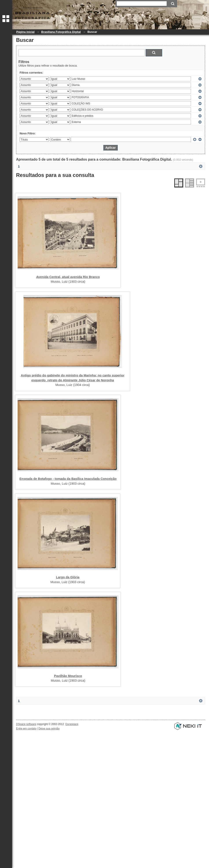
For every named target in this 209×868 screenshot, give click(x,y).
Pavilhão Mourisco (68, 676)
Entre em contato (26, 729)
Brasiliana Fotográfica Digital (61, 32)
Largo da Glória (68, 577)
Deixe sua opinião (49, 729)
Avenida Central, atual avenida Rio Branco (68, 277)
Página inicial (25, 32)
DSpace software (26, 724)
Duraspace (72, 724)
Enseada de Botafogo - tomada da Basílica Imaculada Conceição (68, 479)
